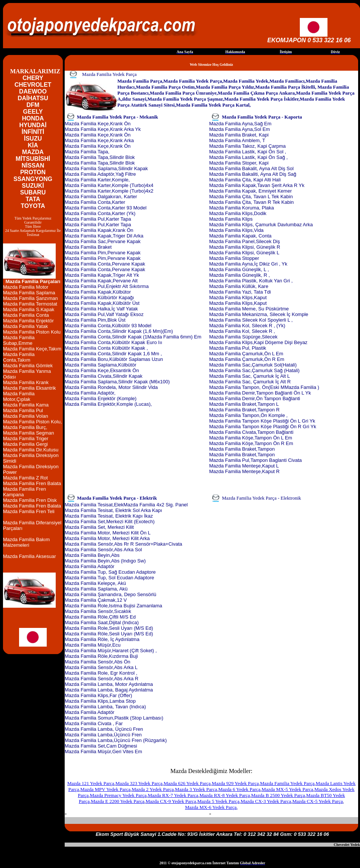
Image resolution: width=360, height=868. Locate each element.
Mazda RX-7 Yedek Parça (173, 795)
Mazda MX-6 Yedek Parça (211, 807)
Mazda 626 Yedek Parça (187, 783)
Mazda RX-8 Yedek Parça (225, 795)
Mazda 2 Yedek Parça (153, 789)
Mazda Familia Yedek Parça (287, 783)
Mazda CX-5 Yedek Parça (318, 801)
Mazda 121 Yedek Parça (91, 783)
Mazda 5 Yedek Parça (219, 801)
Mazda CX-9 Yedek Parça (171, 801)
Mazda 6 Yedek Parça (239, 789)
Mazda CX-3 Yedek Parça (266, 801)
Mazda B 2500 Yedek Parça (278, 795)
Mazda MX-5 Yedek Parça (287, 789)
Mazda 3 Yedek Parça (196, 789)
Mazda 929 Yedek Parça (236, 783)
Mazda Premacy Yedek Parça (118, 795)
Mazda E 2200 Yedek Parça (118, 801)
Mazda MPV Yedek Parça (105, 789)
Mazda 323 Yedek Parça (139, 783)
